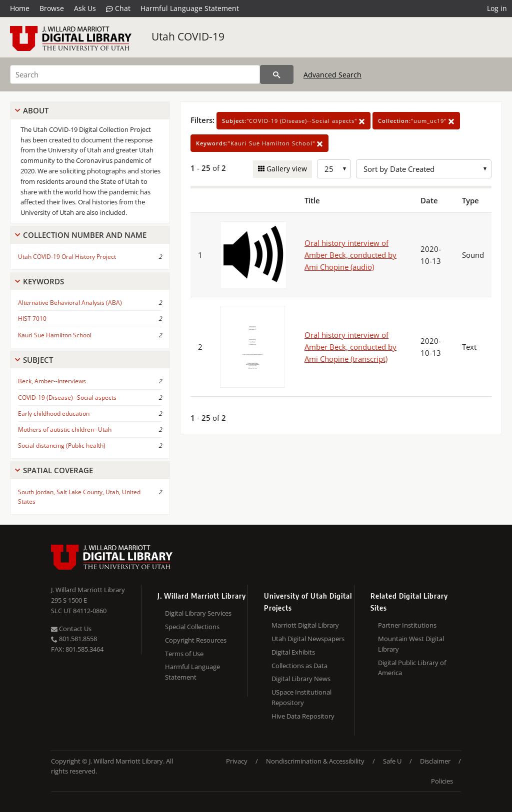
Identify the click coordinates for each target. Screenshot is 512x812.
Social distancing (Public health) (62, 445)
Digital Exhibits (293, 652)
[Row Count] (334, 169)
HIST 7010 (32, 319)
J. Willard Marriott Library (88, 590)
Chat (118, 8)
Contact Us (71, 629)
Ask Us (85, 8)
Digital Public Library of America (412, 668)
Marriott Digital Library (305, 625)
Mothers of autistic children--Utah (65, 429)
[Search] (135, 74)
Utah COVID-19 (188, 36)
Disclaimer (435, 761)
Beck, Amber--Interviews (52, 381)
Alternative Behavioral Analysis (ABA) (70, 303)
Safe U (392, 761)
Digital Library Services (198, 613)
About (36, 110)
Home (20, 8)
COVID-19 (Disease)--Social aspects (67, 398)
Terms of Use (184, 654)
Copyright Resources (196, 640)
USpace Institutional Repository (301, 697)
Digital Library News (301, 679)
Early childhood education (54, 413)
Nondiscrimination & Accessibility (315, 761)
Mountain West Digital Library (411, 644)
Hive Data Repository (303, 716)
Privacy (237, 761)
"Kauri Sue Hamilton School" (259, 143)
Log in (497, 8)
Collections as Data (299, 666)
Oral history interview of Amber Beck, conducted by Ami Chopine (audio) (350, 255)
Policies (442, 781)
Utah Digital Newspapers (308, 639)
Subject (38, 360)
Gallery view (286, 169)
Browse (52, 8)
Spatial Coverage (58, 470)
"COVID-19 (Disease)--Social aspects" (293, 121)
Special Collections (192, 627)
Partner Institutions (407, 625)
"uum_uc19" (416, 121)
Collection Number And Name (85, 235)
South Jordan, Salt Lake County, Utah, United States (79, 497)
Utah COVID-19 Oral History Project (67, 257)
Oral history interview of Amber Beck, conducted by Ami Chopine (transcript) (350, 347)
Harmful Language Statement (190, 8)
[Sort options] (424, 169)
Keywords (43, 281)
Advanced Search (332, 75)
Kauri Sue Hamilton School (55, 335)
